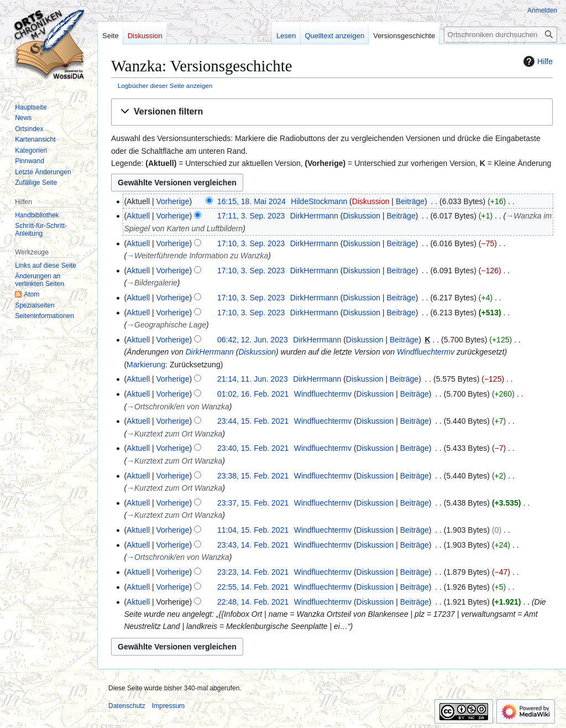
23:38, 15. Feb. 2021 (253, 476)
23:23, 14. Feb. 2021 (253, 572)
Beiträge (410, 201)
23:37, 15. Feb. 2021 (253, 503)
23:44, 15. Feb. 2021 (253, 421)
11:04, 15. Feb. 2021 (253, 530)
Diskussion (371, 201)
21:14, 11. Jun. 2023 (253, 379)
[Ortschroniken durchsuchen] (501, 35)
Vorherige (173, 201)
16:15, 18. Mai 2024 (251, 201)
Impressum (168, 706)
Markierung (146, 365)
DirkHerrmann (210, 352)
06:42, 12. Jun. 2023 (253, 340)
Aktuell (138, 216)
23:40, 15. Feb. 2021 (253, 448)
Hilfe (537, 61)
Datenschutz (127, 706)
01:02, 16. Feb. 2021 (253, 394)
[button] (332, 112)
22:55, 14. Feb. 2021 (253, 587)
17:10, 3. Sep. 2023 (251, 243)
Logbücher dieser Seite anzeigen (165, 85)
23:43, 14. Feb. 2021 (253, 545)
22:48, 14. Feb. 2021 (253, 602)
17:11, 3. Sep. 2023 (251, 216)
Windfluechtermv (426, 352)
